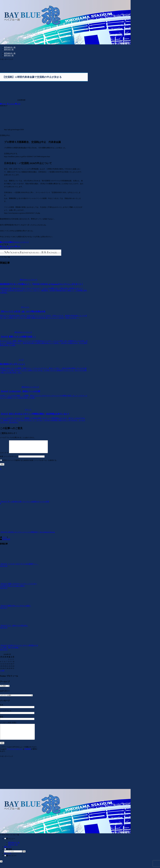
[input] (13, 857)
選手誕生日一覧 (14, 848)
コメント (4, 455)
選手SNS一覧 (13, 850)
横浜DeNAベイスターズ (19, 242)
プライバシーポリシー (15, 755)
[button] (24, 857)
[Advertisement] (44, 65)
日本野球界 (5, 242)
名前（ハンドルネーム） (9, 459)
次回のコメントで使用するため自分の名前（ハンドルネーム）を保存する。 (30, 463)
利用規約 (28, 755)
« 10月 (2, 673)
